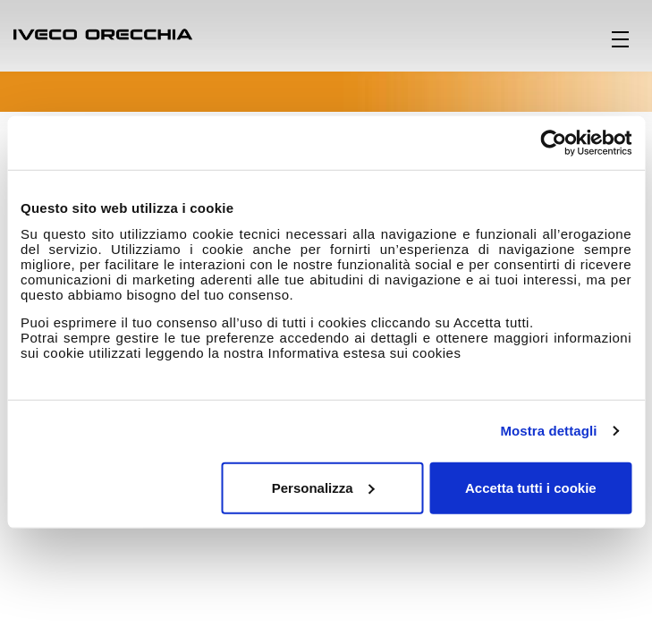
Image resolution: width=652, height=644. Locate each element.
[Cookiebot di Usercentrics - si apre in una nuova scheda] (553, 143)
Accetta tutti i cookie (531, 487)
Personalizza (323, 487)
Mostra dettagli (548, 431)
